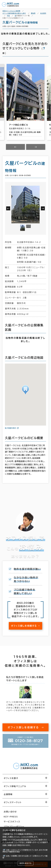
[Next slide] (36, 147)
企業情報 (8, 794)
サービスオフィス (12, 822)
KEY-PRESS (11, 817)
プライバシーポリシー (14, 827)
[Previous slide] (15, 147)
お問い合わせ (10, 812)
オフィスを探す (11, 778)
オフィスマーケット (13, 802)
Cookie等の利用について (25, 840)
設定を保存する (25, 863)
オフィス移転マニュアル (15, 786)
